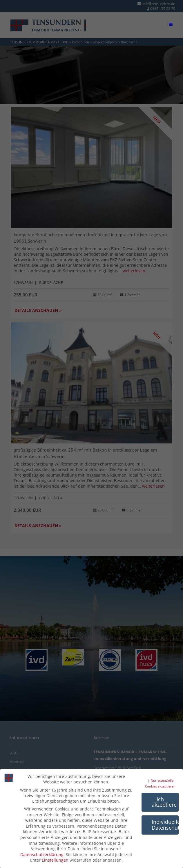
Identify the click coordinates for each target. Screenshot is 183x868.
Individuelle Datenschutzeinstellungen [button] (165, 825)
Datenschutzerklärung (42, 854)
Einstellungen (55, 860)
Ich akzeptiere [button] (164, 802)
